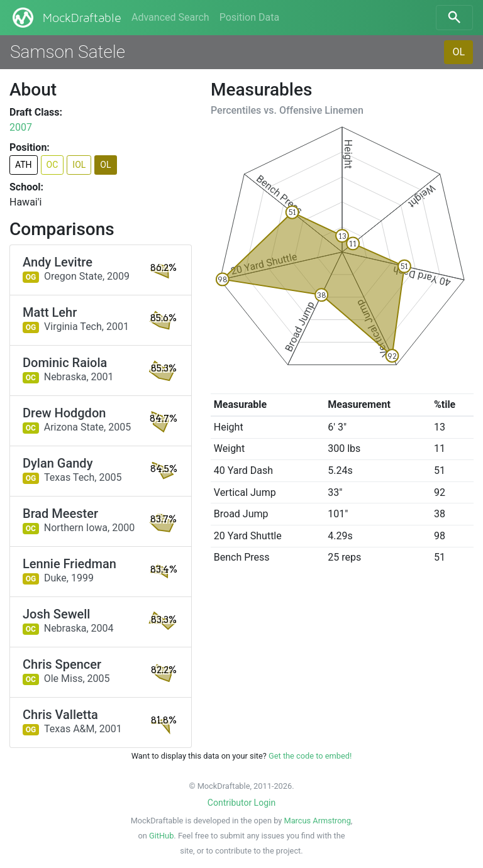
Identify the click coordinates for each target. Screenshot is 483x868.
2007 (21, 127)
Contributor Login (241, 803)
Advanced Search (170, 17)
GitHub (161, 836)
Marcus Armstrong (317, 821)
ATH (24, 165)
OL (458, 52)
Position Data (249, 17)
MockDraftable (66, 18)
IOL (79, 165)
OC (53, 165)
